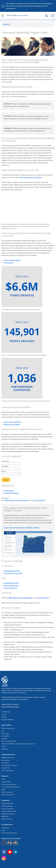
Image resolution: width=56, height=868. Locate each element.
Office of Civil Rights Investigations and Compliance (18, 744)
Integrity (4, 739)
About (3, 779)
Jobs (3, 731)
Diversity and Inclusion (9, 741)
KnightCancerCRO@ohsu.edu (18, 500)
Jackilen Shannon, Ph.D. (12, 571)
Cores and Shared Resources (11, 787)
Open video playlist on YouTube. (31, 177)
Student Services (7, 819)
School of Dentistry (8, 809)
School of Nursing (7, 806)
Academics (6, 800)
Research (5, 776)
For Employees (7, 824)
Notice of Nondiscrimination (10, 707)
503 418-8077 (40, 500)
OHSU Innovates (7, 792)
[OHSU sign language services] (10, 845)
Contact (4, 714)
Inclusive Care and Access (11, 838)
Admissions (5, 816)
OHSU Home (6, 712)
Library (4, 790)
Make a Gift (5, 733)
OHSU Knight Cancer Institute (17, 15)
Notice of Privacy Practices (10, 704)
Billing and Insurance (8, 758)
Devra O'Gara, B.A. (11, 588)
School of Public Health (9, 811)
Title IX (4, 746)
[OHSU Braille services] (4, 845)
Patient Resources (8, 754)
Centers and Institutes (9, 784)
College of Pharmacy (8, 814)
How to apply (9, 263)
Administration (6, 782)
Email (3, 830)
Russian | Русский (7, 719)
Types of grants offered (12, 260)
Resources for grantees (12, 424)
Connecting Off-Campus (9, 833)
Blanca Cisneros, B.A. (11, 585)
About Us (7, 24)
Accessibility (5, 736)
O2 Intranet (5, 828)
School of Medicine (7, 803)
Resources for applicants (13, 422)
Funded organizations (11, 493)
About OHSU (6, 725)
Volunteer (5, 749)
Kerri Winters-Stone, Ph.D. (13, 573)
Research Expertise (8, 795)
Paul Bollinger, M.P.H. (11, 583)
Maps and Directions (8, 728)
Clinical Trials (6, 768)
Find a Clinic (5, 763)
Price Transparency (8, 770)
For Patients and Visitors (9, 765)
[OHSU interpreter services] (16, 845)
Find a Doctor (6, 760)
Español (4, 717)
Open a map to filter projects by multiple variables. (22, 527)
